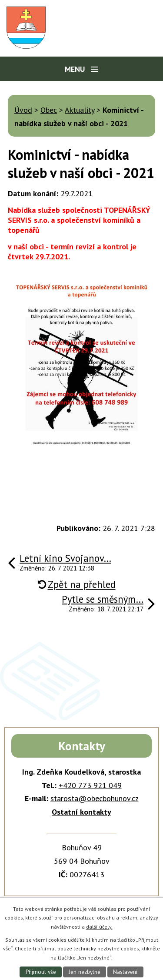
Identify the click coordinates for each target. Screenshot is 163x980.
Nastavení (125, 972)
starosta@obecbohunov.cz (95, 798)
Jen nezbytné (85, 972)
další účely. (99, 927)
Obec (49, 110)
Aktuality (80, 110)
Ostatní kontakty (81, 812)
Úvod (23, 110)
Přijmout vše (41, 972)
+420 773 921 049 (90, 785)
